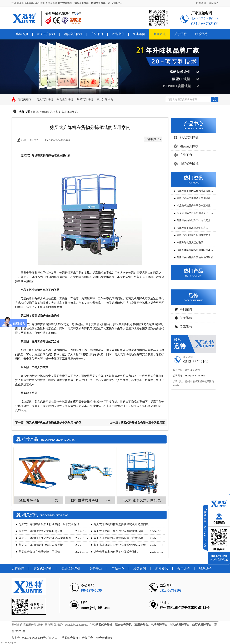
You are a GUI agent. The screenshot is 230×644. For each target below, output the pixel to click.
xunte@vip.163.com (195, 376)
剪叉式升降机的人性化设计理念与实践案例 (45, 538)
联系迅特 (201, 34)
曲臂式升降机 (85, 99)
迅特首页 (22, 34)
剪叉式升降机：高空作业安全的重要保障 (118, 531)
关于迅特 (181, 34)
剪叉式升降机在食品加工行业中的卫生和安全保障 (49, 524)
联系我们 (201, 3)
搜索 (215, 99)
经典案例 (139, 34)
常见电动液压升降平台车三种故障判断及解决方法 (195, 207)
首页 (36, 112)
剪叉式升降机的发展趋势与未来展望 (41, 545)
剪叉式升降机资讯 (67, 112)
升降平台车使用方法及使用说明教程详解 (195, 199)
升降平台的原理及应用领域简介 (194, 235)
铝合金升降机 (73, 34)
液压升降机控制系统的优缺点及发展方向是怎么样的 (195, 251)
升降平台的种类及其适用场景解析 (195, 257)
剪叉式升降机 (46, 34)
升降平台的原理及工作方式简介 (194, 220)
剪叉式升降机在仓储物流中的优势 (39, 552)
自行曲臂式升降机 (85, 500)
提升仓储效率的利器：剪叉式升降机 (116, 552)
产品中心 (118, 34)
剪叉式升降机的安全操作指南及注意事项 (118, 538)
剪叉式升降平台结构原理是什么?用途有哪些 (194, 214)
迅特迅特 (18, 569)
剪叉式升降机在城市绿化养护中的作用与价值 (54, 423)
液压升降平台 (105, 99)
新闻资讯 (160, 34)
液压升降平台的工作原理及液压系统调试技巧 (195, 192)
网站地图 (214, 3)
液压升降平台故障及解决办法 (192, 228)
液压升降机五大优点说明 (190, 243)
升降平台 (97, 34)
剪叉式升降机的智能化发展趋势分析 (41, 531)
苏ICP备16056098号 (34, 638)
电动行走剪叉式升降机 (140, 500)
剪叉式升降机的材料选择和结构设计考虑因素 (121, 524)
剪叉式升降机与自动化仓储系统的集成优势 (120, 545)
